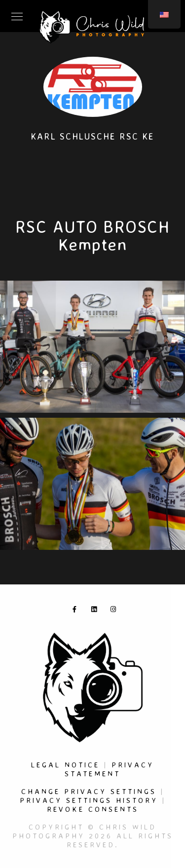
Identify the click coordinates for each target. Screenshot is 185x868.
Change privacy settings (89, 791)
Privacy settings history (89, 800)
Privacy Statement (109, 769)
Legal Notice (65, 765)
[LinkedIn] (96, 611)
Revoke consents (93, 809)
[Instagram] (115, 611)
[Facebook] (77, 611)
